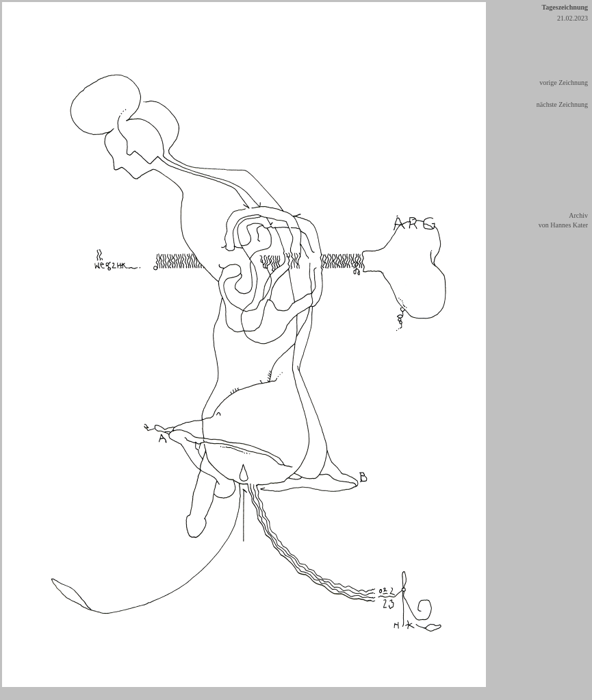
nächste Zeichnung (562, 104)
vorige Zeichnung (564, 83)
